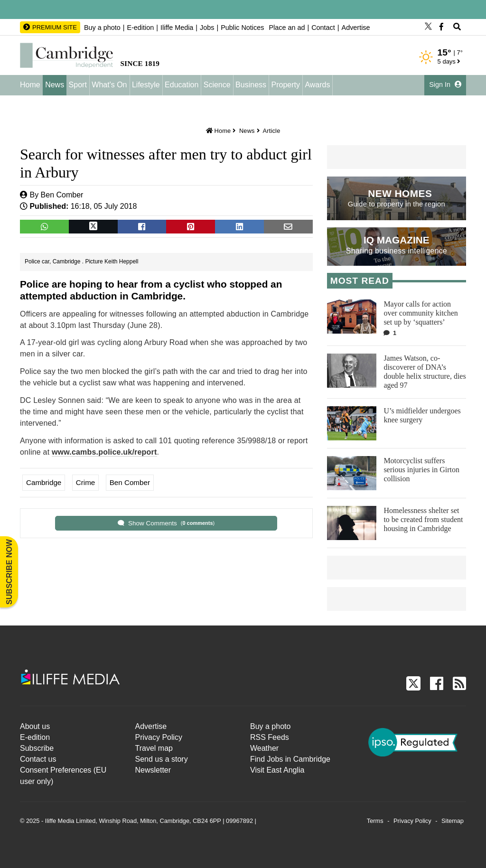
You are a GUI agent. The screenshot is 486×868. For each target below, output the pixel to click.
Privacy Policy (159, 737)
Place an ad (287, 28)
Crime (86, 482)
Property (285, 85)
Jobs (207, 28)
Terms (375, 821)
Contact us (38, 759)
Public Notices (242, 28)
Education (182, 85)
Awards (317, 85)
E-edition (140, 28)
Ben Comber (62, 195)
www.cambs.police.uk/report (104, 452)
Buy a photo (102, 28)
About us (35, 726)
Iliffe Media (177, 28)
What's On (109, 85)
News (55, 85)
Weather (264, 748)
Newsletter (153, 770)
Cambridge (44, 482)
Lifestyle (146, 85)
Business (251, 85)
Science (217, 85)
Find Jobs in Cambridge (290, 759)
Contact (323, 28)
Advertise (356, 28)
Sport (78, 85)
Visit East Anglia (277, 770)
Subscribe (37, 748)
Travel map (154, 748)
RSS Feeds (270, 737)
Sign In (445, 84)
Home (30, 85)
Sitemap (453, 821)
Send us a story (162, 759)
